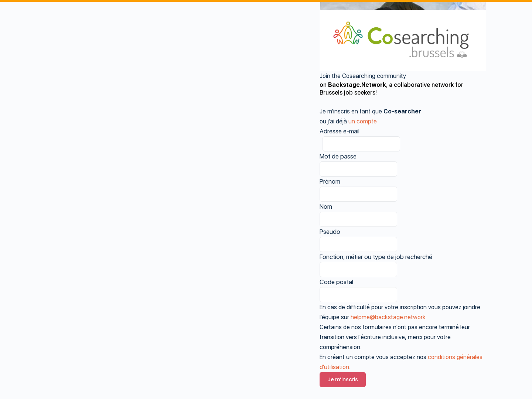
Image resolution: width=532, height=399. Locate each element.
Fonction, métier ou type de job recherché (376, 257)
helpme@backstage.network (388, 317)
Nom (326, 207)
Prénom (330, 181)
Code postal (336, 282)
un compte (363, 121)
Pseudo (330, 232)
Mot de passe (338, 156)
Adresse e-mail (340, 131)
